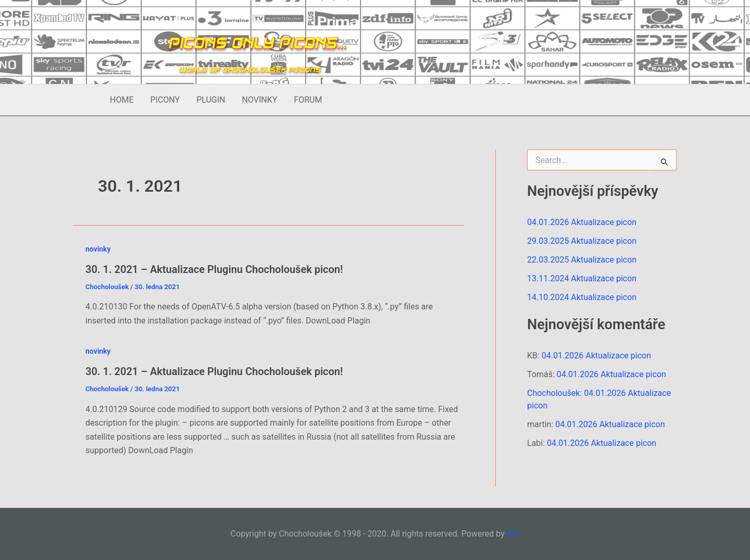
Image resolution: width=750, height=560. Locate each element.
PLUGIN (211, 100)
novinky (98, 249)
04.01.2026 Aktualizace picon (582, 222)
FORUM (308, 100)
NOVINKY (259, 100)
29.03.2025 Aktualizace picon (582, 241)
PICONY (165, 100)
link (513, 534)
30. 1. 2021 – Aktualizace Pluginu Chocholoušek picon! (214, 269)
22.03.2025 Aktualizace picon (582, 260)
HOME (122, 100)
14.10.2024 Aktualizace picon (582, 297)
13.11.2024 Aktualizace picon (582, 278)
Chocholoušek (553, 393)
